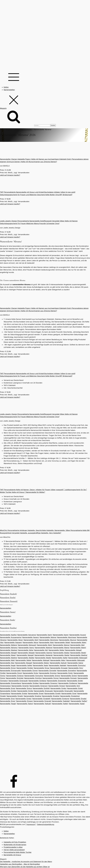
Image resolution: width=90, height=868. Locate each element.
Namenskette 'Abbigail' (41, 660)
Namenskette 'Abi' (41, 650)
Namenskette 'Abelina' (79, 655)
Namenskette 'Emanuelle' (63, 691)
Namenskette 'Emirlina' (8, 628)
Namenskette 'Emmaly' (68, 678)
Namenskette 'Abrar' (15, 640)
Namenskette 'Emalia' (78, 699)
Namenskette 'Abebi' (78, 653)
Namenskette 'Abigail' (73, 650)
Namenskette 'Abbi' (8, 660)
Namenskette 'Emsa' (42, 668)
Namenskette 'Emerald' (42, 701)
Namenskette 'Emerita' (20, 686)
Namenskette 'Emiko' (59, 688)
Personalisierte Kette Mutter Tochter (18, 852)
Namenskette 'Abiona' (61, 645)
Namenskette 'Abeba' (61, 653)
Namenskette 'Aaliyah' (58, 663)
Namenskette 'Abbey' (41, 663)
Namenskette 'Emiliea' (30, 683)
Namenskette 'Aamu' (26, 648)
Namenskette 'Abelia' (62, 655)
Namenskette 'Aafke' (24, 665)
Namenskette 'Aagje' (8, 665)
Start (2, 130)
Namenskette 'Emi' (73, 686)
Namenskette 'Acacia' (78, 635)
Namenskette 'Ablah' (62, 642)
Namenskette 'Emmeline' (67, 671)
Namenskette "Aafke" (79, 701)
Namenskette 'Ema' (8, 699)
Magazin (9, 130)
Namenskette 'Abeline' (9, 658)
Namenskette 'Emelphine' (70, 696)
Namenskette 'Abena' (61, 648)
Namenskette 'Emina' (52, 676)
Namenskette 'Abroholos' (49, 640)
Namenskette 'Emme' (30, 671)
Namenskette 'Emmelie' (48, 671)
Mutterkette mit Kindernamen (15, 845)
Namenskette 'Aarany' (8, 612)
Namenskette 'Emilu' (31, 673)
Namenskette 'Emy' (76, 668)
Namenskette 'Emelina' (33, 696)
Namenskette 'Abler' (79, 642)
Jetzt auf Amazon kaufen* (10, 175)
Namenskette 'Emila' (75, 688)
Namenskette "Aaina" (25, 704)
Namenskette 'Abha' (26, 650)
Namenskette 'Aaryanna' (27, 635)
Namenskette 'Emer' (8, 701)
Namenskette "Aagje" (8, 704)
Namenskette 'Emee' (36, 693)
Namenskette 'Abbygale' (76, 660)
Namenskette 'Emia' (8, 688)
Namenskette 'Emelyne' (60, 699)
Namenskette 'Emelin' (8, 598)
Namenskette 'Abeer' (8, 655)
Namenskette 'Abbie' (24, 660)
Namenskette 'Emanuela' (9, 601)
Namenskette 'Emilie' (8, 620)
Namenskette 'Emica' (24, 688)
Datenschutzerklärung (46, 824)
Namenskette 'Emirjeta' (15, 678)
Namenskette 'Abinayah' (27, 645)
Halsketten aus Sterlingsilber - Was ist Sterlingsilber (20, 864)
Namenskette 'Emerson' (39, 686)
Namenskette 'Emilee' (8, 691)
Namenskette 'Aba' (7, 663)
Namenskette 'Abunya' (68, 640)
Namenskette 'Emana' (25, 701)
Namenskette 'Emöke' (25, 668)
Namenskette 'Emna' (8, 668)
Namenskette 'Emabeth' (8, 594)
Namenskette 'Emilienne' (68, 683)
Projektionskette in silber (13, 847)
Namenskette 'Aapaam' (13, 642)
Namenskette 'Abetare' (9, 650)
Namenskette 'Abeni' (78, 648)
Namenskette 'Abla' (47, 642)
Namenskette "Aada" (77, 704)
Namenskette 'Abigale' (26, 653)
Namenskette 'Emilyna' (15, 676)
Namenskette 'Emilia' (25, 691)
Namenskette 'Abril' (31, 640)
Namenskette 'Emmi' (14, 673)
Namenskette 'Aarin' (44, 635)
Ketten (6, 87)
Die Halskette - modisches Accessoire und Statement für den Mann (26, 862)
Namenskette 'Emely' (24, 699)
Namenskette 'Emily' (65, 673)
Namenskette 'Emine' (69, 676)
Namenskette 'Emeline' (51, 696)
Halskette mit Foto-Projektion (15, 842)
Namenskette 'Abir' (78, 645)
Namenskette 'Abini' (45, 645)
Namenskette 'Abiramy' (9, 648)
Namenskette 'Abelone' (44, 648)
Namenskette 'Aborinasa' (67, 637)
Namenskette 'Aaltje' (60, 658)
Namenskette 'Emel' (69, 693)
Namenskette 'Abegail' (25, 655)
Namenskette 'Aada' (41, 665)
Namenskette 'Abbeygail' (78, 658)
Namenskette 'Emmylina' (34, 676)
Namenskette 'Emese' (57, 686)
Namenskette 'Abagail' (24, 663)
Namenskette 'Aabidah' (58, 665)
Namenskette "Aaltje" (60, 704)
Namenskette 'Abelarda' (44, 655)
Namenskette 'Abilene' (9, 645)
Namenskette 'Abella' (43, 658)
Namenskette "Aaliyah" (43, 704)
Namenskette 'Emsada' (59, 668)
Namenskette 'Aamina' (44, 653)
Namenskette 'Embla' (19, 693)
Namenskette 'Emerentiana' (11, 683)
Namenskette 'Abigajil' (9, 653)
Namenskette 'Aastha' (8, 635)
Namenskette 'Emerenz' (49, 683)
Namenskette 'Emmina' (48, 673)
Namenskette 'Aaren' (61, 635)
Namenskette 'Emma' (51, 678)
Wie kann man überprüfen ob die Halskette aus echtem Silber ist (25, 867)
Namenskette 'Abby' (58, 660)
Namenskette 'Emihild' (41, 688)
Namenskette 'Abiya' (31, 642)
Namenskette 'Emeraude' (18, 681)
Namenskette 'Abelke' (26, 658)
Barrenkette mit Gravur (12, 855)
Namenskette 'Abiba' (57, 650)
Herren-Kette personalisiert (14, 850)
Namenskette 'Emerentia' (57, 681)
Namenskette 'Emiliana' (37, 681)
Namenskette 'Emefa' (53, 693)
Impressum (31, 824)
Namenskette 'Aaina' (75, 663)
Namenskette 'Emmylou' (77, 665)
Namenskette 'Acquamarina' (11, 637)
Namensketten (9, 90)
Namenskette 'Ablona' (48, 637)
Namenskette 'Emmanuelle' (11, 671)
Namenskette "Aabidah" (61, 701)
